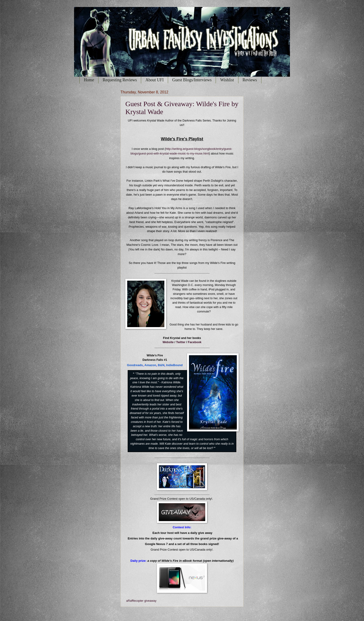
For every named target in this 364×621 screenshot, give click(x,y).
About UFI (154, 80)
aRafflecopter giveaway (141, 601)
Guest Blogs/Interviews (192, 80)
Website (168, 342)
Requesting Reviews (120, 80)
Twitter (181, 342)
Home (89, 80)
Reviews (250, 80)
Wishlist (227, 80)
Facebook (195, 342)
